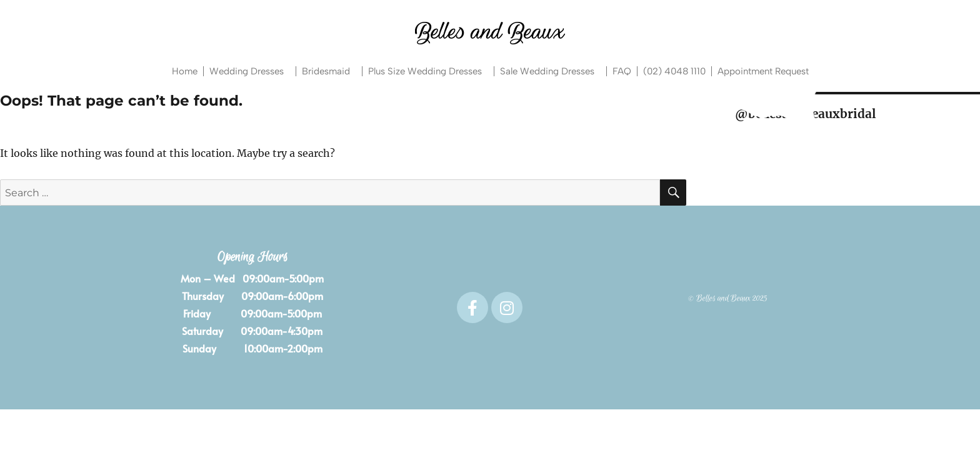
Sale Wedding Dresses (550, 71)
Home (185, 71)
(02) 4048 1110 (674, 71)
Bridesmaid (329, 71)
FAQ (622, 71)
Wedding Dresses (250, 71)
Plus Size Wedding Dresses (428, 71)
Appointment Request (763, 71)
